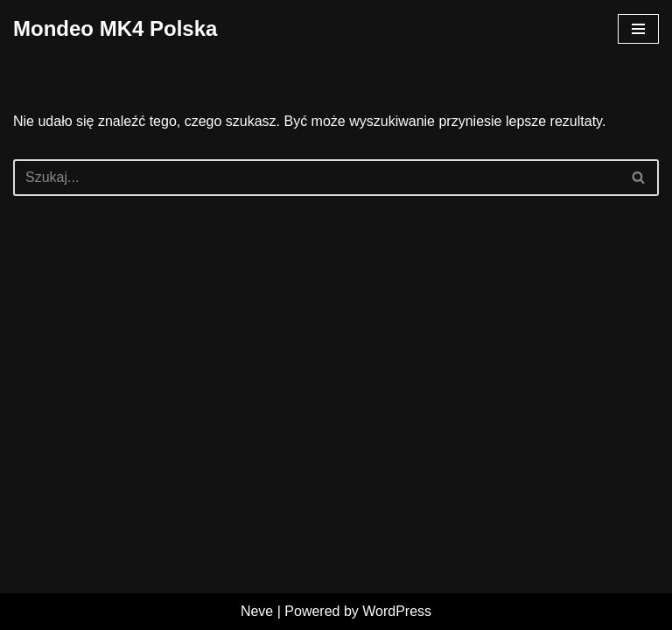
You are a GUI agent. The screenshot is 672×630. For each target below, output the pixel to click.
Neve (257, 611)
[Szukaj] (316, 178)
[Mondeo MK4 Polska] (115, 29)
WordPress (397, 611)
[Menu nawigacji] (638, 29)
